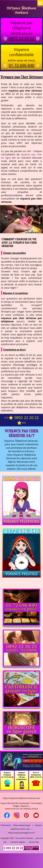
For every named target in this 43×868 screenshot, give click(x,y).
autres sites (34, 842)
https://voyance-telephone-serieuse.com (21, 798)
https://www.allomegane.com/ (21, 833)
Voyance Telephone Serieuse (21, 10)
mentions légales (18, 842)
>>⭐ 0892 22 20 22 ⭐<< (21, 420)
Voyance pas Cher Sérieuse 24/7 (21, 433)
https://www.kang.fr (22, 825)
